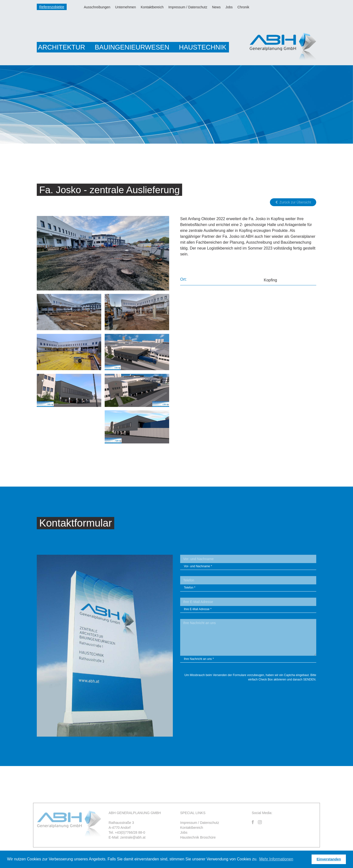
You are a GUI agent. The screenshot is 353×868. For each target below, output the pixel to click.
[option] (176, 104)
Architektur (62, 47)
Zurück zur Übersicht (293, 203)
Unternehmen (126, 7)
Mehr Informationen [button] (276, 859)
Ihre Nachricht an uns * (199, 659)
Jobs (229, 7)
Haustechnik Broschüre (198, 838)
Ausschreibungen (97, 7)
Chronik (243, 7)
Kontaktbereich (152, 7)
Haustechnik (203, 47)
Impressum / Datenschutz (188, 7)
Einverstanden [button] (329, 859)
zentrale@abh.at (133, 838)
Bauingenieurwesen (132, 47)
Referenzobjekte (52, 7)
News (216, 7)
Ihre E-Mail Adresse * (198, 610)
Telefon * (190, 588)
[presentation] (279, 696)
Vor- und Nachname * (198, 567)
